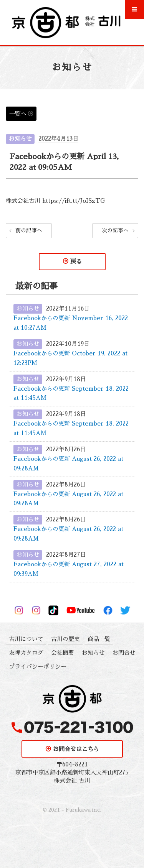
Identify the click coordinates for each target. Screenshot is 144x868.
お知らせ (20, 139)
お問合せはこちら (76, 749)
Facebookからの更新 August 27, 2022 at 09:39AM (69, 569)
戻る (76, 261)
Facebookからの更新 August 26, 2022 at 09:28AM (68, 464)
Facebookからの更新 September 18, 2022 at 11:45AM (71, 393)
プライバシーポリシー (38, 667)
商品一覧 (99, 639)
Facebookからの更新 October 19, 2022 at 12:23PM (70, 358)
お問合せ (124, 653)
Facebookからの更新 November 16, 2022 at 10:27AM (71, 323)
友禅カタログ (26, 653)
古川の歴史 (65, 639)
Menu (135, 13)
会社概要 (63, 653)
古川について (26, 639)
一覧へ (18, 114)
